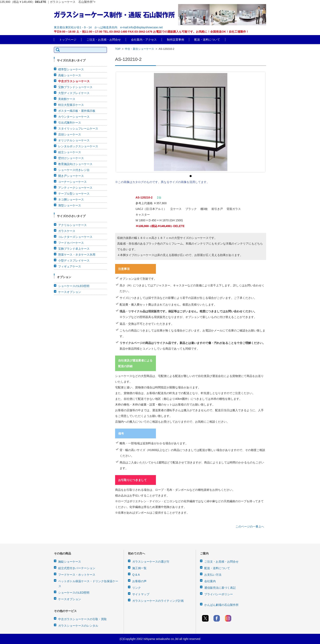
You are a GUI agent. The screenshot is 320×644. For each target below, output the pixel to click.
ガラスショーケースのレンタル (78, 626)
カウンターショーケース (74, 117)
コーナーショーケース (72, 182)
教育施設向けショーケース (75, 164)
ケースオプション (70, 292)
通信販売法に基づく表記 (220, 588)
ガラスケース (67, 231)
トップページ (68, 40)
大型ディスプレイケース (74, 93)
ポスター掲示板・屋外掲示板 (77, 111)
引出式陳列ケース (70, 123)
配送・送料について (207, 40)
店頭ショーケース (70, 134)
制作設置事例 (176, 40)
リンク (137, 588)
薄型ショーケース (70, 205)
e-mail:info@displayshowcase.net (141, 27)
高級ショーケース (70, 75)
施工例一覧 (139, 568)
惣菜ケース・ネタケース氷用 (77, 255)
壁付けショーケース (71, 158)
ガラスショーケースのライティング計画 (158, 601)
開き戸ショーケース (71, 176)
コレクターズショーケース (75, 237)
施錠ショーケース (70, 562)
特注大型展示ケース (71, 105)
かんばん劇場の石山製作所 (221, 605)
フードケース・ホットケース (77, 575)
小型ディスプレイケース (74, 260)
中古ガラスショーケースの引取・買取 (82, 619)
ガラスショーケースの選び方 (151, 562)
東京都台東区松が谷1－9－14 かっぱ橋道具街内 (86, 27)
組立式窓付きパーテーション (77, 568)
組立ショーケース (70, 152)
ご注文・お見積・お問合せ (104, 40)
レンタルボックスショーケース (78, 146)
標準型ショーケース (71, 69)
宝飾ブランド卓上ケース (74, 249)
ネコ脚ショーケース (71, 200)
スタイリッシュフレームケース (78, 129)
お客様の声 (139, 581)
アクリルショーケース (72, 225)
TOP (118, 49)
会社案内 (210, 581)
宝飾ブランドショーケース (75, 87)
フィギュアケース (70, 266)
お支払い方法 (213, 575)
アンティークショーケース (75, 188)
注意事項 (124, 269)
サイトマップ (141, 594)
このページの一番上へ (250, 527)
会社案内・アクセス (144, 40)
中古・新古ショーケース (139, 49)
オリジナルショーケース (74, 140)
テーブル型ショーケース (74, 194)
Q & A (136, 575)
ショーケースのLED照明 (74, 286)
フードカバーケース (71, 243)
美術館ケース (67, 99)
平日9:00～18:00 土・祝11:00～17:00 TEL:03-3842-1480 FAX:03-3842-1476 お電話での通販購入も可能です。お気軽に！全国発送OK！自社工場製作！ (151, 32)
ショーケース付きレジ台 (74, 170)
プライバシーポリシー (219, 594)
